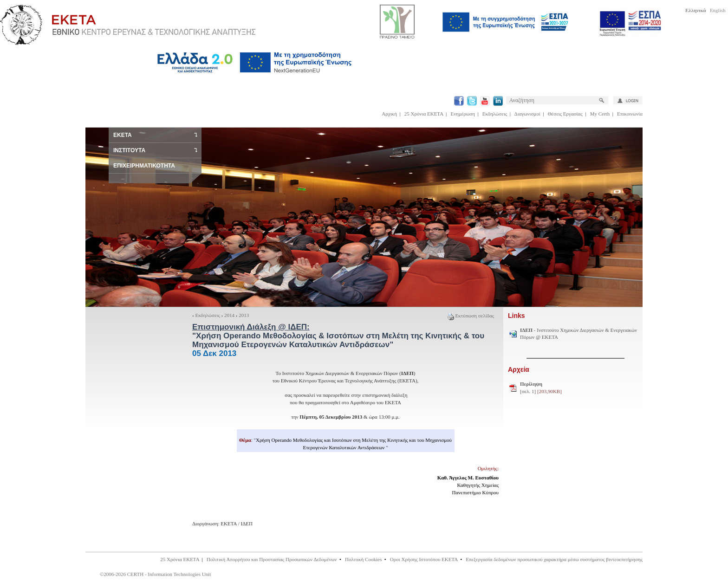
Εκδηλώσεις (495, 114)
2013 (244, 315)
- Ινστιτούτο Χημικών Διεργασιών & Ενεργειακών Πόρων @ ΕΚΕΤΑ (578, 334)
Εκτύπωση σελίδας (471, 316)
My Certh (600, 114)
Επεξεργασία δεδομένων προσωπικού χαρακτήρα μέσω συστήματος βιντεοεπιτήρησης (554, 559)
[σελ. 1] (541, 388)
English (718, 10)
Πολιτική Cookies (363, 559)
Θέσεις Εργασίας (565, 114)
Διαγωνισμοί (527, 114)
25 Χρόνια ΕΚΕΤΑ (424, 114)
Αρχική (389, 114)
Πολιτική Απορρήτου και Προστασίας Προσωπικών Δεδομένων (272, 559)
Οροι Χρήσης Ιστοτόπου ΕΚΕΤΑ (424, 559)
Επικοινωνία (630, 114)
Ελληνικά (696, 10)
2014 (229, 315)
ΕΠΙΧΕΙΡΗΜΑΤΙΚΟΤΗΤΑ (144, 166)
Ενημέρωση (463, 114)
